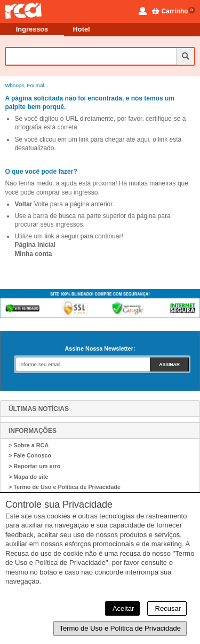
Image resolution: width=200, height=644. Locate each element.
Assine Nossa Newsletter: (100, 348)
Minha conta (33, 254)
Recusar (167, 608)
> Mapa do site (29, 477)
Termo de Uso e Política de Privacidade (120, 628)
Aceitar (122, 608)
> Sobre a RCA (29, 445)
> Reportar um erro (35, 466)
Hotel (82, 29)
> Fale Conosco (30, 455)
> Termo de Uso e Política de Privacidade (65, 487)
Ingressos (32, 29)
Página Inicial (35, 245)
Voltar (23, 204)
